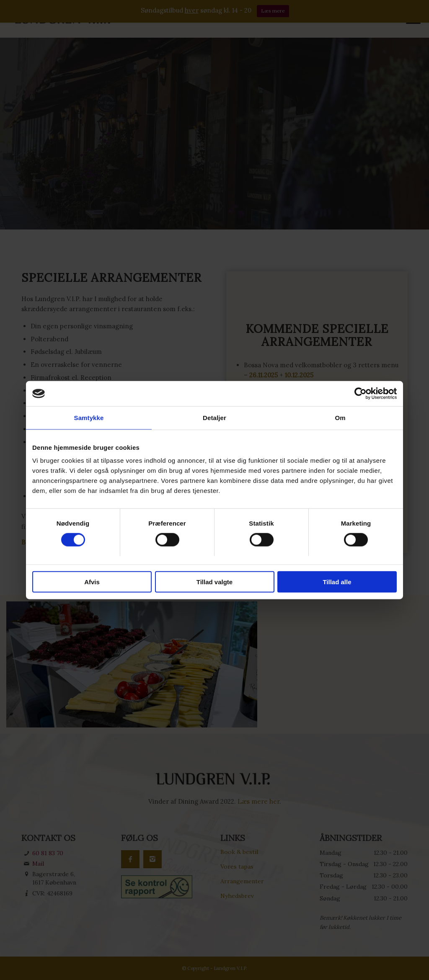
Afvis (92, 582)
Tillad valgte (214, 582)
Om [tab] (340, 418)
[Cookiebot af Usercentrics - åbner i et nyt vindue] (360, 394)
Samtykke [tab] (89, 418)
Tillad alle (337, 582)
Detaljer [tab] (214, 418)
